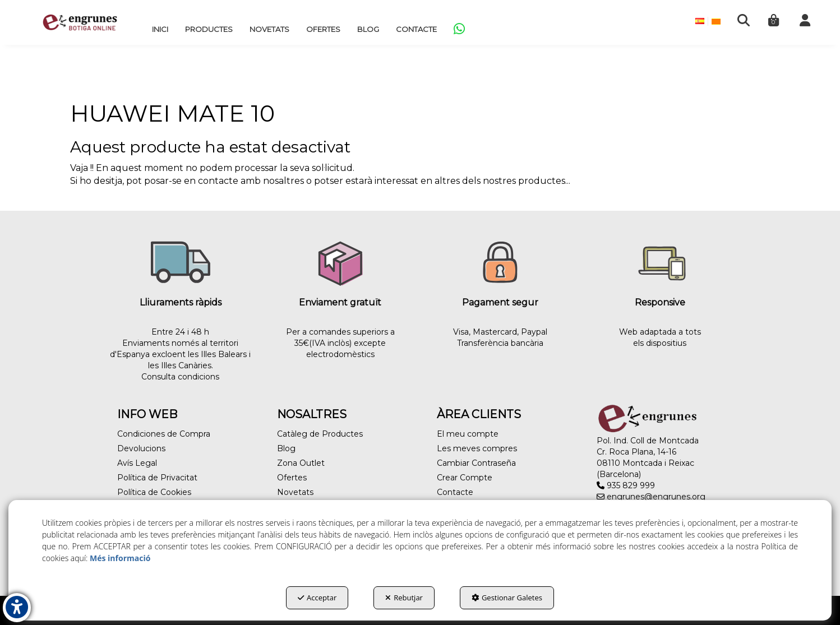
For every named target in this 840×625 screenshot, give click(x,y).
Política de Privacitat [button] (157, 478)
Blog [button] (286, 448)
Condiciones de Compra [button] (164, 434)
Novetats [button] (295, 492)
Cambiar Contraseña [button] (476, 463)
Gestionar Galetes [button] (507, 598)
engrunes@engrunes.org (651, 497)
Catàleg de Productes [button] (320, 434)
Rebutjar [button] (404, 598)
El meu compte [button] (468, 434)
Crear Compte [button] (465, 478)
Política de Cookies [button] (154, 492)
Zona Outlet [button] (301, 463)
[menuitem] (160, 29)
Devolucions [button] (141, 448)
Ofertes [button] (292, 478)
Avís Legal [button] (137, 463)
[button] (80, 22)
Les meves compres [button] (477, 448)
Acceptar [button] (317, 598)
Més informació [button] (120, 558)
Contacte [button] (455, 492)
